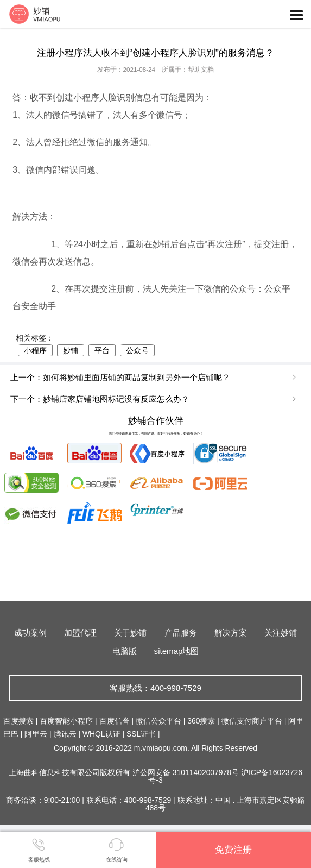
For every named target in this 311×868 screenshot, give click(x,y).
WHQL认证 (101, 734)
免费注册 (233, 850)
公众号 (137, 350)
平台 (102, 350)
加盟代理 (80, 633)
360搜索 (201, 721)
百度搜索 (18, 721)
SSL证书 (141, 734)
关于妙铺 (130, 633)
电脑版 (125, 651)
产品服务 (181, 633)
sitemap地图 (177, 651)
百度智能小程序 (66, 721)
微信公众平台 (158, 721)
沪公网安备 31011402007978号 (187, 772)
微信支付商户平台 (252, 721)
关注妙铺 (281, 633)
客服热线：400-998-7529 (155, 688)
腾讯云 (65, 734)
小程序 (35, 350)
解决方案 (231, 633)
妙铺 (71, 350)
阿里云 (36, 734)
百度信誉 (115, 721)
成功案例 (30, 633)
